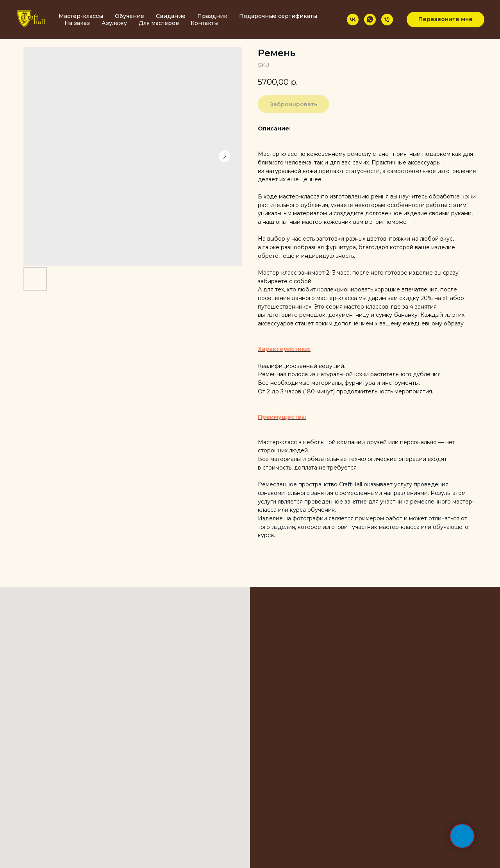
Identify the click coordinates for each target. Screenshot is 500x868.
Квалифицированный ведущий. (302, 366)
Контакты (204, 23)
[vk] (353, 20)
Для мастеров (159, 23)
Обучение (129, 16)
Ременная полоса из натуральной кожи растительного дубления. (350, 374)
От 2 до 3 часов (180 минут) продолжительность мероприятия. (346, 391)
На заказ (77, 23)
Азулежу (114, 23)
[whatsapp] (370, 20)
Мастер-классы (81, 16)
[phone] (387, 20)
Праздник (212, 16)
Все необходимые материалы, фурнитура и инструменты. (339, 383)
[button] (446, 20)
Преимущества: (282, 417)
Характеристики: (284, 349)
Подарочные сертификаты (278, 16)
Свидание (171, 16)
